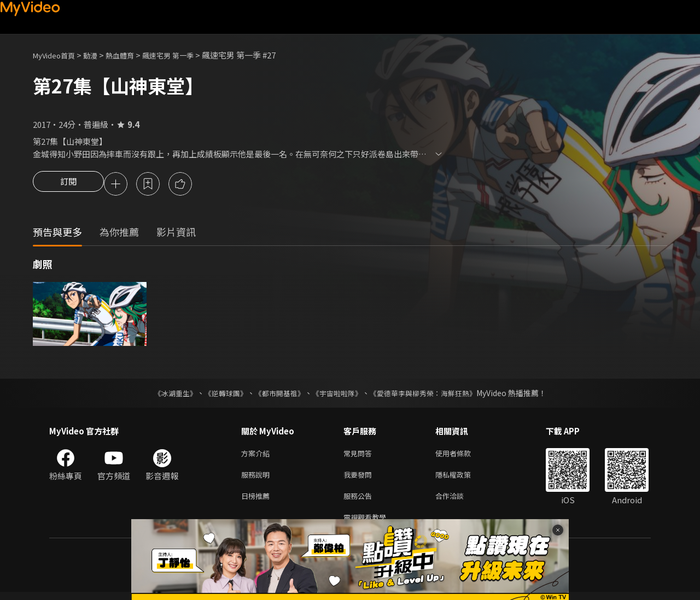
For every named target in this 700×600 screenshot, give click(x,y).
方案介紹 (258, 455)
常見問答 (360, 455)
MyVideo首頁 (58, 55)
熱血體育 (132, 55)
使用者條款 (462, 455)
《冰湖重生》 (166, 395)
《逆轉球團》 (219, 395)
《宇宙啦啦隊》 (338, 395)
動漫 (99, 55)
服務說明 (258, 478)
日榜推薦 (258, 501)
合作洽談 (458, 501)
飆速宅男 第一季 (186, 55)
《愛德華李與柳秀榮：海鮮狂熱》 (430, 395)
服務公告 (360, 501)
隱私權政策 (462, 478)
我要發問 (360, 478)
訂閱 (68, 185)
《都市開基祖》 (277, 395)
